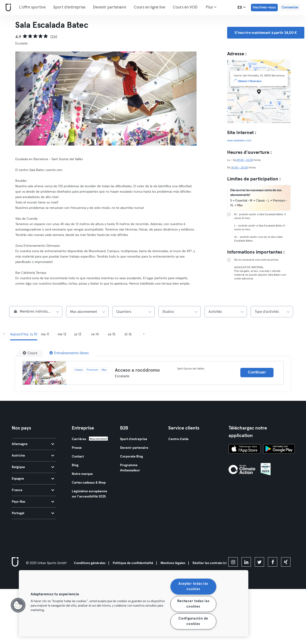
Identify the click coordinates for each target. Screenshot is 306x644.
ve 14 (95, 334)
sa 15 (112, 334)
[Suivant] (183, 99)
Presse (77, 448)
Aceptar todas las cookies (193, 586)
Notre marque (82, 474)
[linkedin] (246, 562)
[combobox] (36, 312)
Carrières (79, 439)
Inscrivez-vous (264, 7)
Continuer (257, 372)
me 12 (62, 334)
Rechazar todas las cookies (193, 604)
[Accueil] (7, 8)
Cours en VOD (185, 7)
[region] (134, 603)
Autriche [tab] (33, 456)
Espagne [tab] (33, 479)
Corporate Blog (131, 457)
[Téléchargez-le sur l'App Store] (244, 449)
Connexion (290, 7)
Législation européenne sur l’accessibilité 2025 (89, 494)
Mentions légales (173, 563)
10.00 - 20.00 (239, 168)
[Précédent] (29, 99)
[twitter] (259, 562)
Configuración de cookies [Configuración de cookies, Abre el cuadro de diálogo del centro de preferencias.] (193, 621)
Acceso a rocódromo (137, 370)
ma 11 (45, 334)
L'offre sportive (32, 7)
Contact (78, 457)
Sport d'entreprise (69, 7)
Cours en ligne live (149, 7)
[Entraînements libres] (69, 353)
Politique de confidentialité (133, 563)
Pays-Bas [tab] (33, 502)
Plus (211, 7)
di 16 (128, 334)
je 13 (78, 334)
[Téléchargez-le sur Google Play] (279, 449)
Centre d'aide (178, 439)
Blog (75, 465)
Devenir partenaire (110, 7)
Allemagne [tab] (33, 444)
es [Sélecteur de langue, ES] (242, 7)
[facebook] (273, 562)
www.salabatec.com (239, 141)
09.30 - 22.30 (244, 160)
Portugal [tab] (33, 513)
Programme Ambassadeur (130, 468)
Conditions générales (90, 563)
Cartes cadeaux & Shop (89, 483)
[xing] (286, 562)
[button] (18, 605)
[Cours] (30, 353)
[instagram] (233, 562)
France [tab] (33, 490)
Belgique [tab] (33, 467)
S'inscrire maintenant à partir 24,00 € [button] (266, 33)
